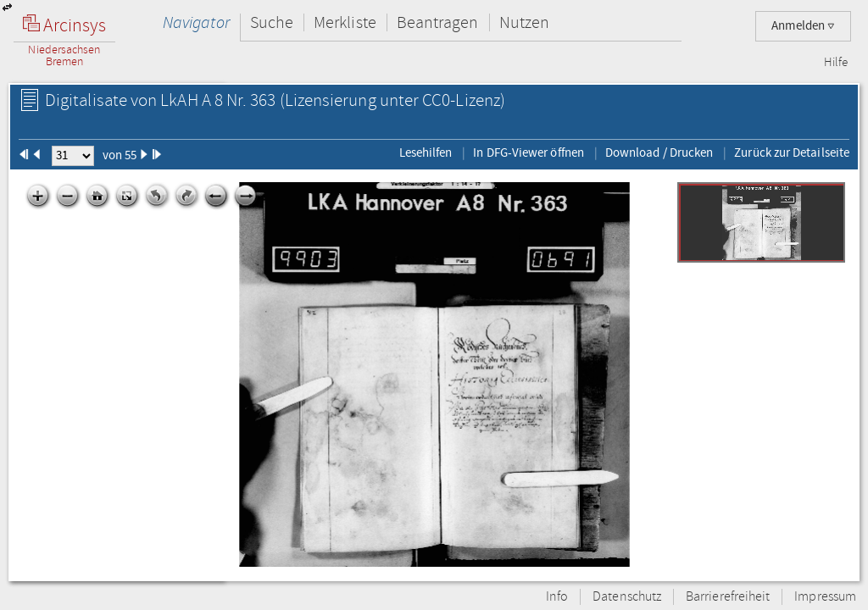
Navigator (196, 22)
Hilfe (836, 63)
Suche (272, 22)
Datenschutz (627, 597)
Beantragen (438, 22)
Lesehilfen (426, 152)
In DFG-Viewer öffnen (529, 152)
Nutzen (524, 22)
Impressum (825, 597)
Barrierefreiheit (728, 597)
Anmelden (803, 26)
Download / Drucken (659, 152)
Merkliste (345, 22)
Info (557, 597)
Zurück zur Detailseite (792, 152)
